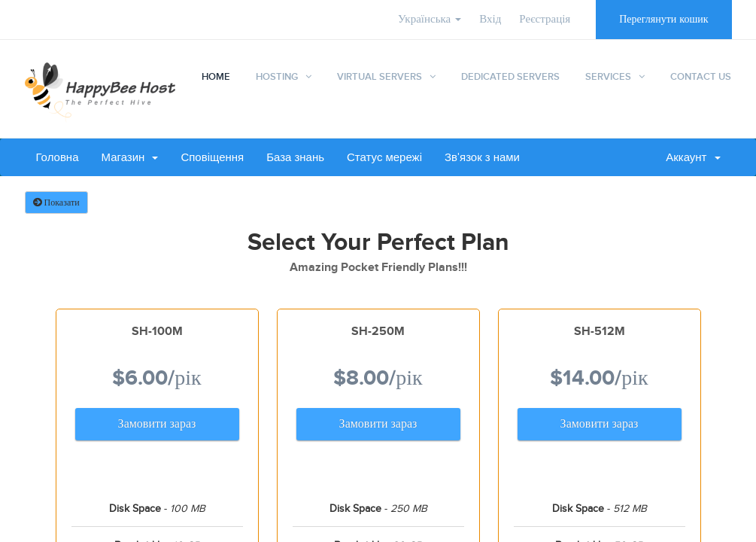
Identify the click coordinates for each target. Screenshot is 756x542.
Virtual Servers (380, 77)
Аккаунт (693, 157)
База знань (295, 157)
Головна (58, 157)
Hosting (277, 77)
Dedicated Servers (510, 77)
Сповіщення (212, 157)
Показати (56, 202)
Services (608, 77)
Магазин (130, 157)
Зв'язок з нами (482, 157)
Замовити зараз (157, 424)
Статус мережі (384, 157)
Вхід (490, 19)
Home (216, 77)
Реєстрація (545, 19)
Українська (430, 19)
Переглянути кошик (663, 20)
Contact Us (701, 77)
